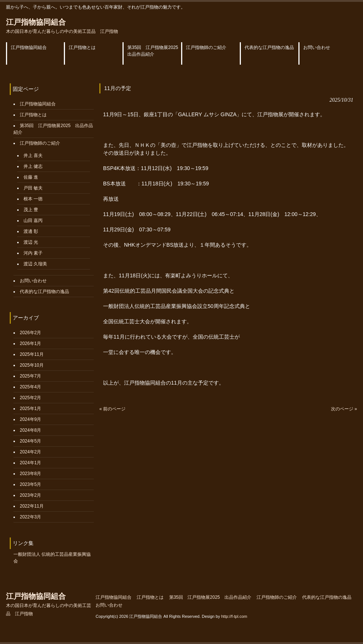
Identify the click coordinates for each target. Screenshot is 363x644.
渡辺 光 (31, 242)
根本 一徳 (33, 199)
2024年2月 (30, 452)
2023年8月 (30, 474)
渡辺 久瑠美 (35, 264)
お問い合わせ (33, 281)
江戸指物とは (33, 115)
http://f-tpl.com (234, 616)
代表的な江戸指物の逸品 (44, 292)
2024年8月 (30, 430)
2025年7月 (30, 376)
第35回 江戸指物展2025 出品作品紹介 (210, 597)
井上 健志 (33, 166)
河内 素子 (33, 253)
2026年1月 (30, 343)
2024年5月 (30, 441)
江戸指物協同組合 (62, 26)
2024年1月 (30, 463)
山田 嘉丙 (33, 221)
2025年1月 (30, 409)
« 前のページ (112, 409)
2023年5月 (30, 484)
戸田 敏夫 (33, 188)
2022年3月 (30, 517)
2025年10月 (32, 365)
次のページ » (344, 409)
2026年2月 (30, 333)
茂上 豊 (31, 210)
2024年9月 (30, 419)
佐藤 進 (31, 177)
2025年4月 (30, 387)
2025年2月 (30, 398)
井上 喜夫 (33, 155)
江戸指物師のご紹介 (40, 143)
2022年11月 (32, 506)
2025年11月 (32, 354)
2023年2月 (30, 495)
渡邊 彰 (31, 231)
